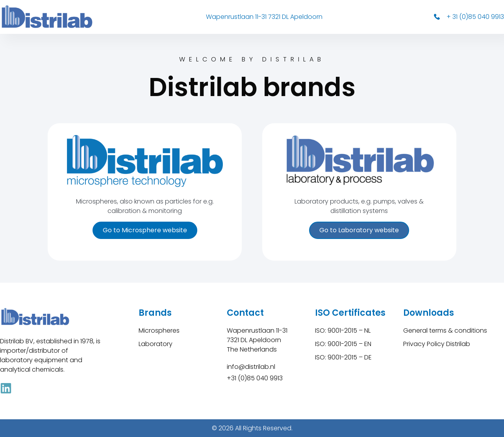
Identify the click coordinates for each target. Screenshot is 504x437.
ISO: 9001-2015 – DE (343, 357)
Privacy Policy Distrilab (437, 344)
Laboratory (156, 344)
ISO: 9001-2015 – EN (343, 344)
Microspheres (159, 331)
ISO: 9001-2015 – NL (343, 331)
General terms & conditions (445, 331)
